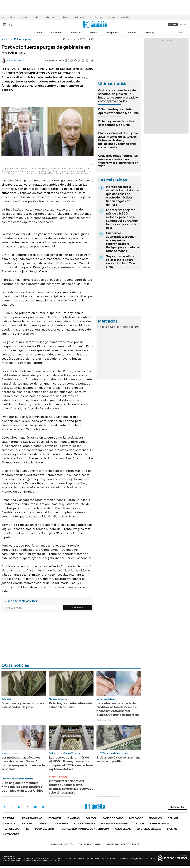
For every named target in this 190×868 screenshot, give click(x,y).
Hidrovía (112, 17)
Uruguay (149, 33)
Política (94, 33)
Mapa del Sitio (45, 829)
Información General (116, 824)
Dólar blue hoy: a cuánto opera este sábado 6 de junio (118, 111)
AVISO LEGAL (123, 829)
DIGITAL (62, 844)
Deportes (62, 824)
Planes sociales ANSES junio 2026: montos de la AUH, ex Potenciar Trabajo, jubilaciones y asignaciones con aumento (118, 140)
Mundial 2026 (96, 17)
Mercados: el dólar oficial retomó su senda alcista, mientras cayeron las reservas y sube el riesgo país (71, 787)
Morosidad (126, 17)
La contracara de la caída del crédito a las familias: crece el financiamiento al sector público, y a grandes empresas (118, 709)
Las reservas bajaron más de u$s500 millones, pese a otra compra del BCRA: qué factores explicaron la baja (122, 219)
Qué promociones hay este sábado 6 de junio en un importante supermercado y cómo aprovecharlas (118, 96)
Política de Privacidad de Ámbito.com (84, 829)
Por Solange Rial (104, 720)
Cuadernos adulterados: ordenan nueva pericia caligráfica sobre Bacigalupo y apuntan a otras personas (122, 242)
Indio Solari (50, 17)
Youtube (35, 807)
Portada (9, 818)
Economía (57, 33)
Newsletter (183, 32)
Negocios (113, 33)
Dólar (39, 33)
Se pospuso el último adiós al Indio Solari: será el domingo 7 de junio (121, 262)
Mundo (45, 824)
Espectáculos (159, 824)
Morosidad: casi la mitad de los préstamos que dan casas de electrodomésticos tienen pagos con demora (122, 196)
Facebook (12, 807)
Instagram (19, 807)
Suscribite (78, 607)
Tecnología (11, 829)
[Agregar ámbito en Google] (56, 61)
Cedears (135, 327)
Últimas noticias (31, 818)
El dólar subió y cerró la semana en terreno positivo (118, 759)
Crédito (36, 17)
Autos (140, 824)
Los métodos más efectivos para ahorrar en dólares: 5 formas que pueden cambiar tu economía (23, 763)
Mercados (136, 818)
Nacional (28, 824)
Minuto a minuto (59, 777)
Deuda (24, 17)
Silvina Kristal (17, 61)
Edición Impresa (85, 824)
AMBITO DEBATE (123, 844)
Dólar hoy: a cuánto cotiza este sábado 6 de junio (116, 123)
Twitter (4, 807)
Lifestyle (9, 824)
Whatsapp (43, 807)
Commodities (123, 327)
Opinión (131, 33)
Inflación (65, 17)
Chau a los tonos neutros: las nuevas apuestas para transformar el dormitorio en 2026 (118, 161)
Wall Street (79, 17)
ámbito (5, 39)
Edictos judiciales (149, 829)
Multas (172, 829)
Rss (27, 829)
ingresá (183, 25)
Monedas (102, 327)
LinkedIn (27, 807)
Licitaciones (11, 834)
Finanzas (76, 33)
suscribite (173, 25)
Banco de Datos (113, 818)
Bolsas (112, 327)
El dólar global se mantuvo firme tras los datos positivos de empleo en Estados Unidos (22, 787)
